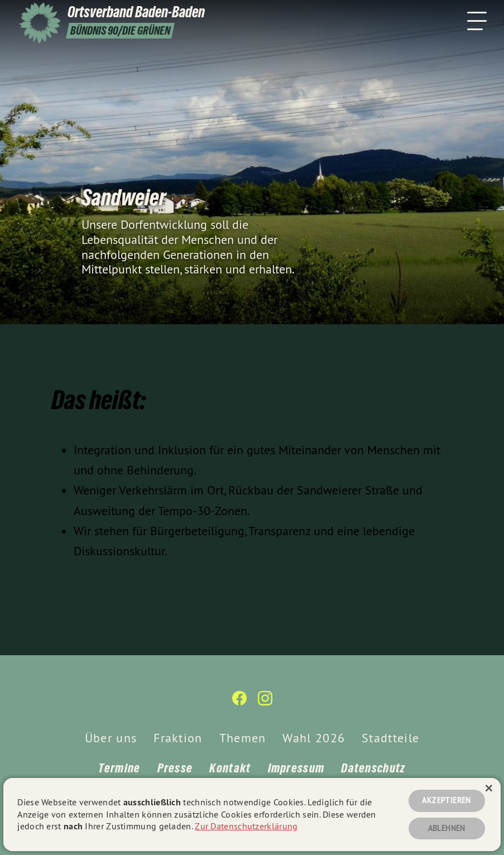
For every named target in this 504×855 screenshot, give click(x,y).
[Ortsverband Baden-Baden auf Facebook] (239, 703)
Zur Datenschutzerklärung (246, 826)
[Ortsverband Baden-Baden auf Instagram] (265, 703)
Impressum (296, 768)
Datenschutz (373, 768)
